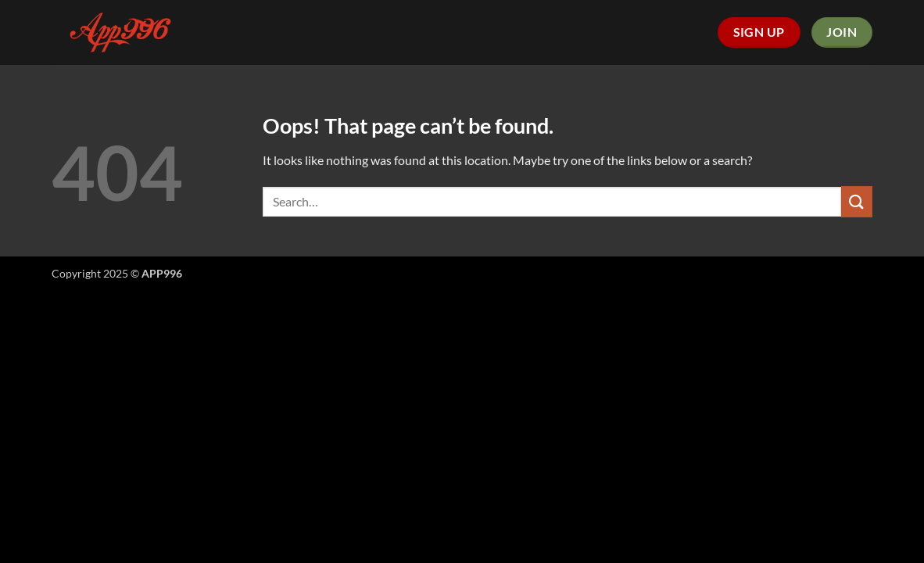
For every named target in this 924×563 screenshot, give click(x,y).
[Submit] (857, 201)
